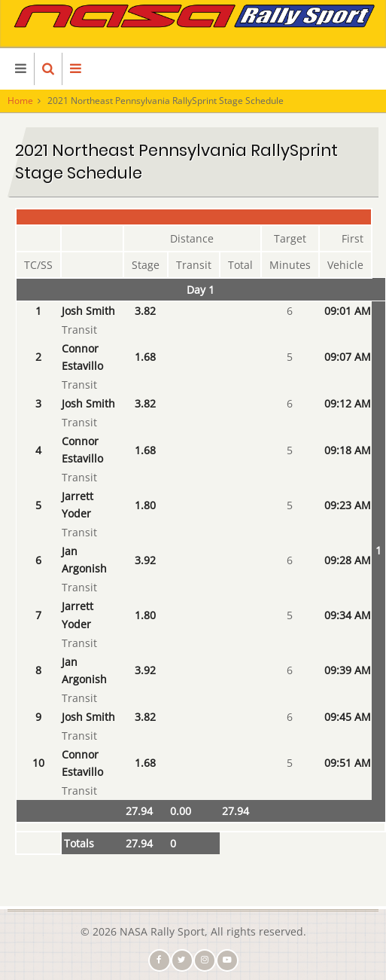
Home (20, 101)
